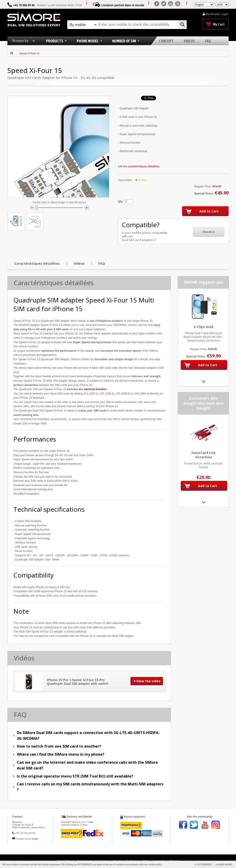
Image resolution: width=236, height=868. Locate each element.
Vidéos (79, 263)
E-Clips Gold (204, 327)
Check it (209, 232)
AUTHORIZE (204, 864)
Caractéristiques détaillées (37, 263)
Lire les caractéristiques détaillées (139, 166)
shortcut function (95, 389)
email (35, 839)
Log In (225, 14)
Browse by (25, 41)
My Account (213, 14)
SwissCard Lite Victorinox (203, 455)
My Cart (219, 24)
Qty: (121, 201)
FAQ (102, 263)
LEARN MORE (224, 864)
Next (203, 381)
